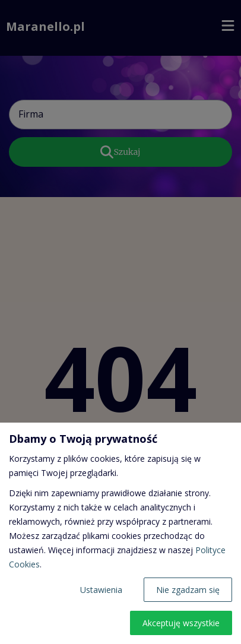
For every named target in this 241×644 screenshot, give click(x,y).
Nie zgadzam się (188, 590)
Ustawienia (101, 590)
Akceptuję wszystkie (181, 623)
